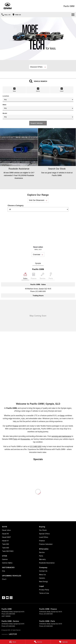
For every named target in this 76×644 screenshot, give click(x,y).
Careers (42, 578)
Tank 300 (5, 544)
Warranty (42, 559)
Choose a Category (38, 208)
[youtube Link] (7, 598)
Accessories (25, 439)
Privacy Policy (44, 590)
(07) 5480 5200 (41, 291)
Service (42, 552)
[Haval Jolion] (38, 235)
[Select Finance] (34, 276)
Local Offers (44, 537)
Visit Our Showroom (37, 200)
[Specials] (63, 642)
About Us (43, 574)
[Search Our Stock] (57, 159)
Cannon (5, 559)
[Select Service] (43, 276)
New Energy (43, 581)
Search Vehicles (37, 123)
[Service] (38, 642)
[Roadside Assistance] (19, 159)
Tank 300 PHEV (8, 551)
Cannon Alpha (7, 563)
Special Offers (44, 534)
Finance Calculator (46, 544)
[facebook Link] (3, 598)
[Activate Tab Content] (38, 81)
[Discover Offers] (38, 67)
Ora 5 (4, 579)
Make (38, 107)
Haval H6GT (6, 537)
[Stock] (13, 642)
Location (38, 98)
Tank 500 (5, 548)
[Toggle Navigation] (73, 15)
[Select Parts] (51, 276)
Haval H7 (5, 541)
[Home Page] (8, 6)
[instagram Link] (11, 598)
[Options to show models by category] (38, 209)
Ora (4, 571)
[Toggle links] (9, 634)
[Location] (25, 276)
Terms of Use (44, 593)
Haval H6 (5, 534)
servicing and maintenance (61, 436)
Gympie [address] (38, 263)
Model (38, 116)
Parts (15, 439)
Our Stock (43, 530)
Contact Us (43, 571)
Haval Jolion (6, 530)
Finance (15, 426)
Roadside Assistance (47, 563)
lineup (62, 415)
